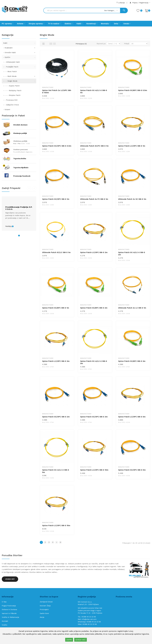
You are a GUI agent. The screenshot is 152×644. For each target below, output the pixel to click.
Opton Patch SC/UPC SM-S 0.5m (57, 146)
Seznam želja (45, 606)
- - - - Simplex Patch (12, 95)
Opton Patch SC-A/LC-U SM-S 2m (132, 254)
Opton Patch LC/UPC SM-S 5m (132, 417)
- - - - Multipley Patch (12, 90)
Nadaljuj (8, 226)
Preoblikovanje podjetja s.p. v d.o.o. (19, 208)
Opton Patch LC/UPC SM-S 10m (94, 470)
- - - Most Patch (10, 71)
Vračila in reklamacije (10, 617)
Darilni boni (44, 613)
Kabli (20, 43)
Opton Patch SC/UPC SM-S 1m (56, 199)
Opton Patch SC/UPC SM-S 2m (56, 417)
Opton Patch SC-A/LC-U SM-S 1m (94, 92)
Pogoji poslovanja (9, 606)
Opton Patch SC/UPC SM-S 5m (132, 470)
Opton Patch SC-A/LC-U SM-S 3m (94, 362)
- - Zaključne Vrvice (11, 105)
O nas (4, 602)
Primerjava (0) (81, 44)
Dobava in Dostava (9, 609)
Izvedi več (10, 579)
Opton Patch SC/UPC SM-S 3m (94, 417)
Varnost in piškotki (9, 613)
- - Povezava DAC (10, 100)
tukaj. (131, 631)
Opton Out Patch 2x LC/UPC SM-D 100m (57, 92)
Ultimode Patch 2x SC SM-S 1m (132, 199)
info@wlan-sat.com (89, 619)
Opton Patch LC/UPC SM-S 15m (56, 526)
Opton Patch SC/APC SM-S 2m (94, 308)
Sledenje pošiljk (20, 133)
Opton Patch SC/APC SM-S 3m (132, 361)
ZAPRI (69, 640)
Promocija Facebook (22, 176)
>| (60, 542)
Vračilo (5, 625)
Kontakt (5, 621)
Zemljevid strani (46, 602)
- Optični (20, 57)
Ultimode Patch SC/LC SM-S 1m (56, 252)
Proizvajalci (44, 609)
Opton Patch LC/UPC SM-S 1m (132, 146)
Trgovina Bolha (20, 159)
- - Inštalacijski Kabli (11, 62)
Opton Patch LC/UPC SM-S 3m (56, 361)
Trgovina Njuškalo (21, 168)
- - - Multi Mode (20, 76)
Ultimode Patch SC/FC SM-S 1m (94, 146)
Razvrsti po (101, 44)
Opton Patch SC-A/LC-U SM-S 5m (56, 471)
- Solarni (7, 109)
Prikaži (127, 44)
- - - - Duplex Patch (11, 86)
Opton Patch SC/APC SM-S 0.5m (133, 90)
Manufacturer (48, 87)
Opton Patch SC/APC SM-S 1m (56, 308)
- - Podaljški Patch (20, 67)
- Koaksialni (20, 48)
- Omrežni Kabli (20, 52)
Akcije (42, 617)
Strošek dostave (20, 125)
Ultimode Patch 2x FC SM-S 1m (94, 199)
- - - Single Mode (20, 81)
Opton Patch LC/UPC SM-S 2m (94, 252)
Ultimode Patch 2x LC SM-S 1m (132, 308)
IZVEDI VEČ (81, 640)
